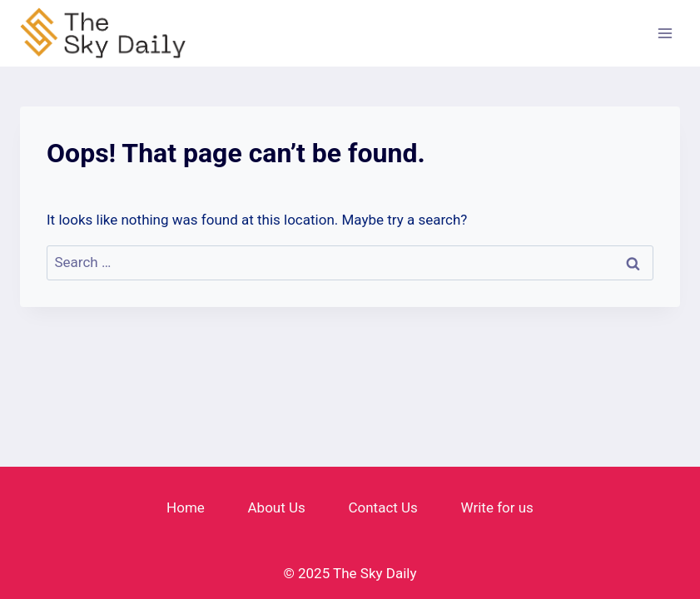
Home (186, 507)
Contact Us (382, 507)
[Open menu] (665, 33)
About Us (277, 507)
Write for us (497, 507)
